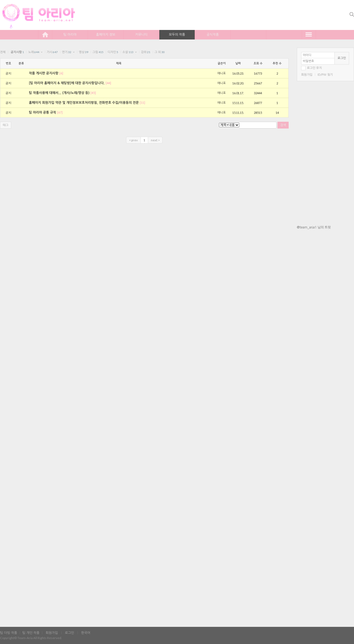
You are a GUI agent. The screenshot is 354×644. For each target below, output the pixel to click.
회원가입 (307, 75)
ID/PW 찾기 (325, 75)
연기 (67, 52)
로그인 (342, 58)
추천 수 (277, 63)
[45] (93, 93)
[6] (61, 73)
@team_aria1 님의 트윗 (314, 227)
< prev (133, 140)
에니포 (222, 73)
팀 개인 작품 (31, 633)
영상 (83, 52)
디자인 (113, 52)
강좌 (146, 52)
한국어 (86, 633)
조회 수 (258, 63)
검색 (283, 125)
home (45, 34)
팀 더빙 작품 (9, 633)
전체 (3, 52)
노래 (34, 52)
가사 (52, 52)
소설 (128, 52)
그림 (98, 52)
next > (155, 140)
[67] (60, 112)
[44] (108, 83)
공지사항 (17, 52)
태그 (6, 125)
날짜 (238, 63)
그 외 (160, 52)
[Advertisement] (325, 319)
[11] (142, 103)
